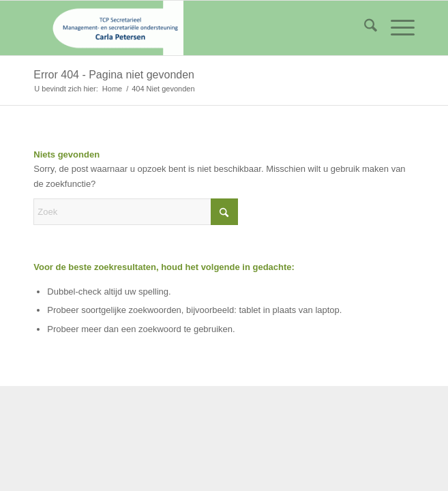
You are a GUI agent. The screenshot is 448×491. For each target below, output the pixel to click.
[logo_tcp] (186, 28)
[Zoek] (364, 28)
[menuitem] (364, 28)
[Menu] (396, 28)
